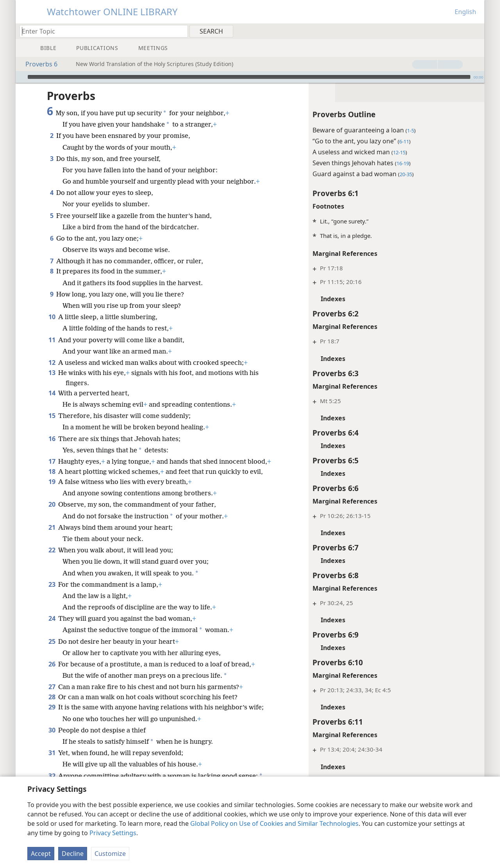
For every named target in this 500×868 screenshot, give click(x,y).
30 (52, 718)
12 (52, 351)
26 (52, 652)
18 (52, 460)
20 (52, 493)
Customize (110, 854)
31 (52, 741)
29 (52, 695)
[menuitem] (476, 31)
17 (52, 450)
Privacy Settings (113, 833)
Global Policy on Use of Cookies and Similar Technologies (274, 823)
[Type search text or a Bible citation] (100, 31)
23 (52, 573)
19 (52, 470)
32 (52, 764)
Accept (41, 854)
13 (52, 361)
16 (52, 427)
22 (52, 538)
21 (52, 516)
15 (52, 404)
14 (52, 381)
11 (52, 328)
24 (52, 607)
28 (52, 685)
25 (52, 630)
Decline (73, 854)
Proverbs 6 (37, 64)
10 (52, 305)
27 (52, 675)
